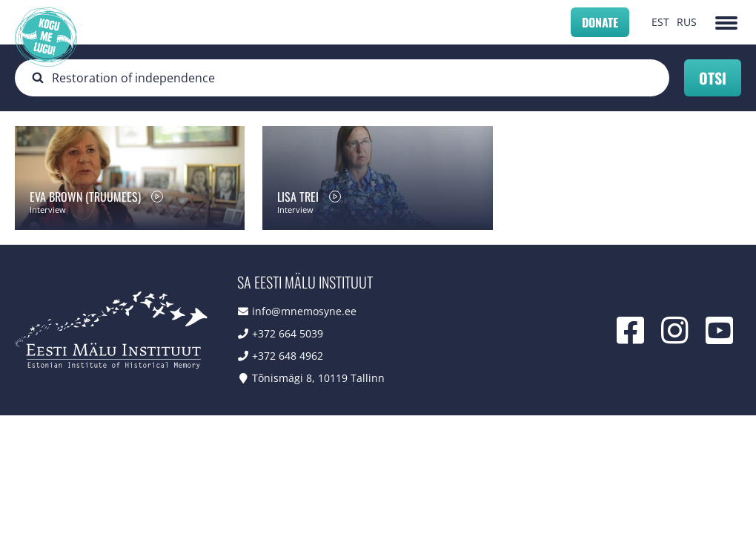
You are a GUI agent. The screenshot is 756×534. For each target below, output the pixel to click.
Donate (600, 22)
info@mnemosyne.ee (304, 311)
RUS (687, 22)
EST (660, 22)
